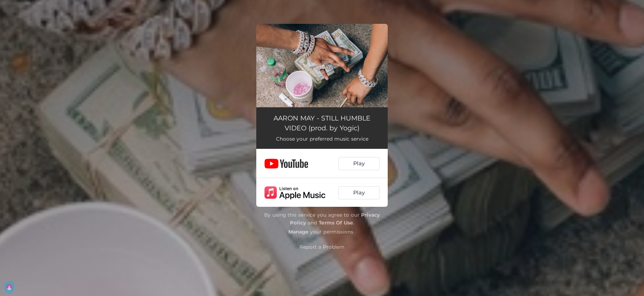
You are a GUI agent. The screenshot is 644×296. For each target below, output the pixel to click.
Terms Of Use (336, 223)
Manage (298, 232)
